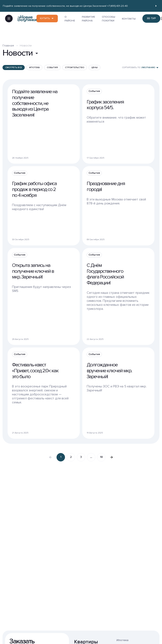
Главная (8, 49)
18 (101, 460)
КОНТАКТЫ (129, 21)
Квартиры (86, 639)
